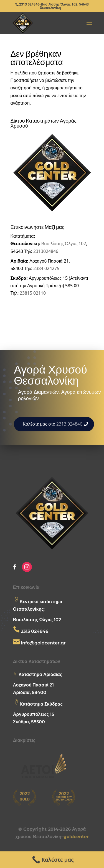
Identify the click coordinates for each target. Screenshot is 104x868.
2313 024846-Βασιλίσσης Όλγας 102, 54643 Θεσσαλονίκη (54, 6)
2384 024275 (46, 268)
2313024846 (46, 251)
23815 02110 (33, 293)
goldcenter (76, 837)
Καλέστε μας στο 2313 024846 (53, 424)
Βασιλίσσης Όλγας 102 (64, 243)
